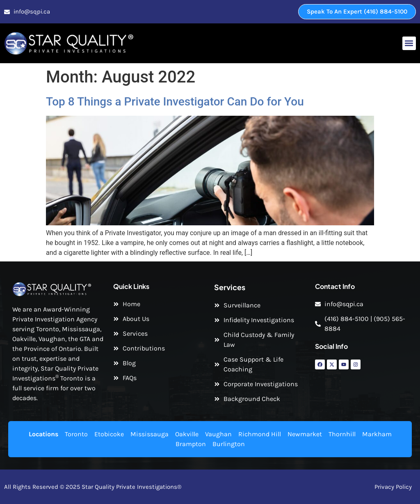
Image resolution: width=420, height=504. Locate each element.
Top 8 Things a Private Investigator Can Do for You (175, 102)
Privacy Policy (393, 487)
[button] (409, 43)
